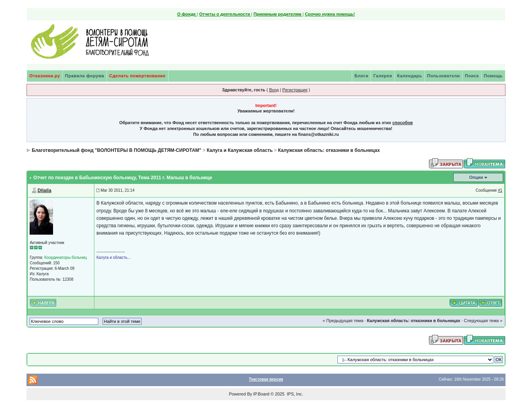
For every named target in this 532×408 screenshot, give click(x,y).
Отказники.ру (45, 76)
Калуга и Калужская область (240, 150)
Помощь (493, 76)
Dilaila (44, 191)
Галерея (383, 76)
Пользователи (443, 76)
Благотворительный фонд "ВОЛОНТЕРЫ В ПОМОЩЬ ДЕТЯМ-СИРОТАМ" (117, 150)
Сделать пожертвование (137, 76)
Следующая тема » (483, 321)
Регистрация (295, 90)
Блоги (361, 76)
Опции (476, 177)
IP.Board (261, 394)
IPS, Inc (294, 394)
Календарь (410, 76)
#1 (500, 190)
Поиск (472, 76)
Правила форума (85, 76)
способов (403, 123)
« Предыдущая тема (343, 321)
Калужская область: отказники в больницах (329, 150)
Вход (274, 90)
